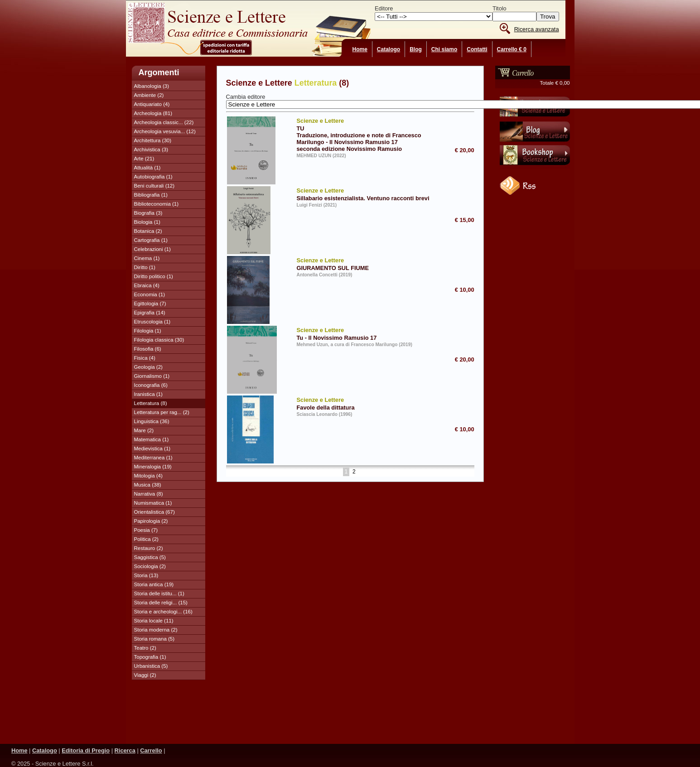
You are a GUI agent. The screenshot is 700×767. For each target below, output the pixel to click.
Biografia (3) (148, 213)
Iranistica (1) (148, 394)
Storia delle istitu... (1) (159, 593)
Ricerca (125, 750)
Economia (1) (150, 294)
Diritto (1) (145, 267)
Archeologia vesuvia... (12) (165, 131)
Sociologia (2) (150, 566)
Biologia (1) (147, 222)
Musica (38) (148, 485)
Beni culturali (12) (154, 186)
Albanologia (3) (152, 86)
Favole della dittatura (365, 403)
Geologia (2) (148, 367)
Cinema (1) (147, 258)
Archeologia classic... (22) (164, 122)
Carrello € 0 (512, 49)
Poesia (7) (146, 530)
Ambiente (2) (149, 95)
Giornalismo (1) (152, 376)
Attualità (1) (147, 168)
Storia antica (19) (154, 584)
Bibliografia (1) (151, 195)
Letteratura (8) (151, 403)
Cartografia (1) (151, 240)
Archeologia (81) (153, 113)
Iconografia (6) (151, 385)
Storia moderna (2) (156, 630)
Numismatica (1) (153, 503)
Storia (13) (146, 575)
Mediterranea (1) (153, 458)
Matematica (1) (152, 439)
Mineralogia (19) (153, 467)
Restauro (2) (149, 548)
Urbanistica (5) (151, 666)
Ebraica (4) (147, 285)
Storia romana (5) (154, 639)
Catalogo (389, 49)
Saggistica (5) (150, 557)
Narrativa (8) (149, 494)
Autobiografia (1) (153, 177)
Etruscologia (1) (152, 322)
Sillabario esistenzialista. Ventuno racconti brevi (365, 194)
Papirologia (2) (151, 521)
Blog (416, 49)
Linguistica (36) (152, 421)
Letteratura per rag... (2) (162, 412)
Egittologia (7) (150, 304)
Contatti (477, 49)
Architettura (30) (153, 140)
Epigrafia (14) (150, 313)
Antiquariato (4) (152, 104)
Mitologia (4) (148, 476)
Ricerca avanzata (537, 29)
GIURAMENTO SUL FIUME (365, 264)
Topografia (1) (150, 657)
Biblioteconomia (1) (157, 204)
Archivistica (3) (151, 150)
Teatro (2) (145, 648)
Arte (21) (144, 159)
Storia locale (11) (154, 621)
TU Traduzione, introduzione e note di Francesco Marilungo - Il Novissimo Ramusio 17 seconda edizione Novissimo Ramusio (365, 134)
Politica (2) (146, 539)
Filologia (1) (148, 331)
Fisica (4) (145, 358)
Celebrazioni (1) (152, 249)
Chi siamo (444, 49)
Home (360, 49)
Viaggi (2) (145, 675)
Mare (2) (144, 430)
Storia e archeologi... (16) (163, 612)
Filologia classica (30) (159, 340)
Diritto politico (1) (154, 276)
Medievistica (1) (152, 449)
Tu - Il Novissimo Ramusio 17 (365, 333)
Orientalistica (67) (154, 512)
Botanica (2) (148, 231)
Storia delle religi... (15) (161, 603)
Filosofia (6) (148, 349)
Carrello (151, 750)
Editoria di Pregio (86, 750)
